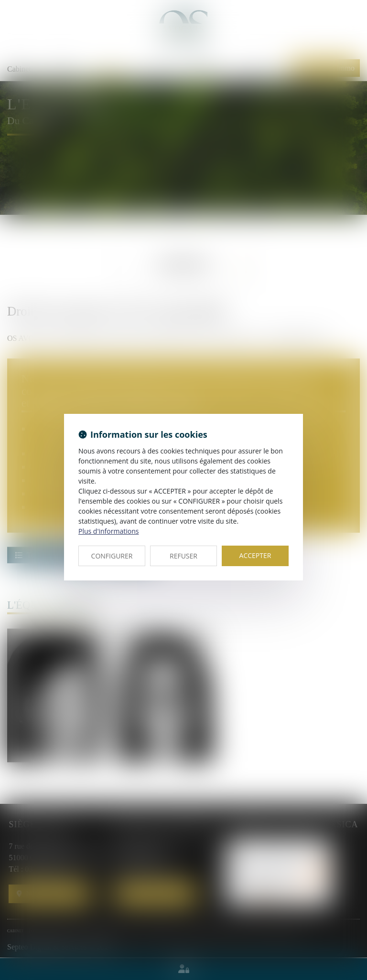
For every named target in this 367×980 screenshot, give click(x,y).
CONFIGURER (112, 556)
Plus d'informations (108, 531)
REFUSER (183, 556)
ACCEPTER (255, 555)
